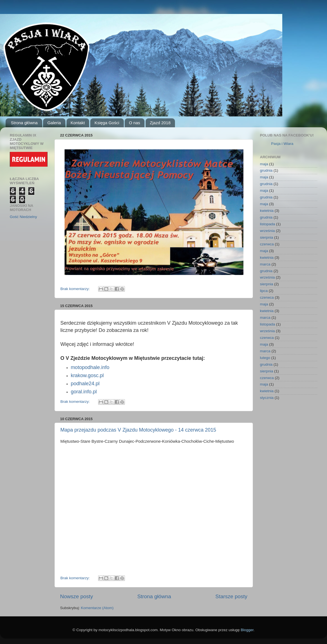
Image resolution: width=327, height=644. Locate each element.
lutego (265, 358)
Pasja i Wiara (282, 144)
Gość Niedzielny (23, 217)
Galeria (54, 123)
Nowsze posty (77, 596)
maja (264, 164)
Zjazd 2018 (160, 123)
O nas (134, 123)
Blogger (247, 630)
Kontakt (78, 123)
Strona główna (24, 123)
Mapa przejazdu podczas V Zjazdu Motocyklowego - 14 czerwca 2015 (138, 430)
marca (265, 264)
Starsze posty (231, 596)
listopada (267, 224)
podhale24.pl (85, 384)
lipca (264, 291)
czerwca (267, 244)
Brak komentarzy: (76, 289)
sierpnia (266, 237)
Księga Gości (107, 123)
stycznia (267, 398)
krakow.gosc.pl (87, 375)
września (267, 231)
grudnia (266, 170)
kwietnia (267, 211)
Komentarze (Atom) (97, 608)
